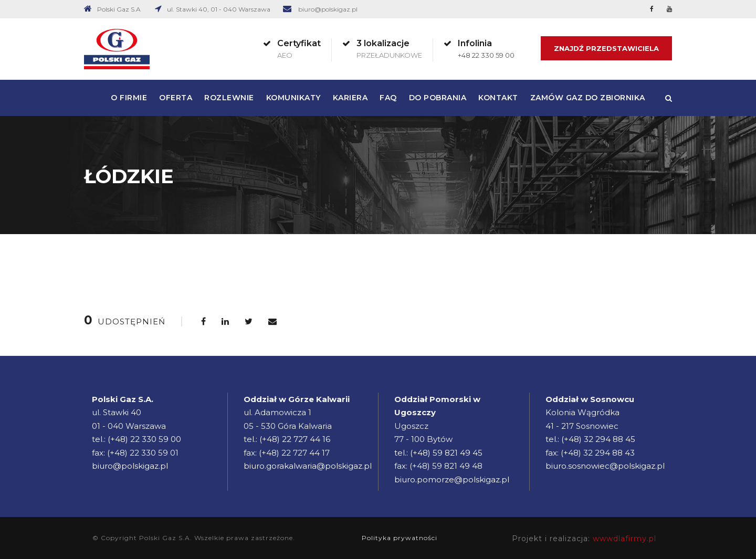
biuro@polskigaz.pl (328, 9)
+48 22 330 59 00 (486, 55)
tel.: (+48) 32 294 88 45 (590, 439)
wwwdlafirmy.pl (624, 539)
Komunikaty (293, 98)
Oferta (176, 98)
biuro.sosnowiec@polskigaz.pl (605, 466)
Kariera (350, 98)
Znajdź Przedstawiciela (606, 48)
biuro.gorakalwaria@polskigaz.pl (308, 466)
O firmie (129, 98)
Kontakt (498, 98)
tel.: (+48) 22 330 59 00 (136, 439)
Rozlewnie (229, 98)
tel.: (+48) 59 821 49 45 (438, 453)
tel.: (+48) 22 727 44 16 (287, 439)
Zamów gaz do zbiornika (588, 98)
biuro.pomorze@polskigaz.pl (452, 479)
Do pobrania (438, 98)
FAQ (388, 98)
